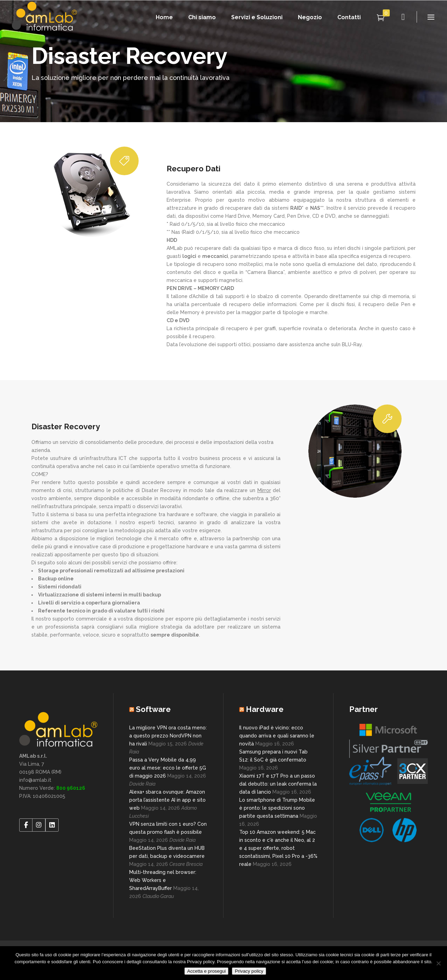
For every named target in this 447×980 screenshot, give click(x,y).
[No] (438, 963)
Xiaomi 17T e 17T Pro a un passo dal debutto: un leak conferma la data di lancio (278, 784)
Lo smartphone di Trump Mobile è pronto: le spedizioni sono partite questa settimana (277, 808)
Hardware (265, 709)
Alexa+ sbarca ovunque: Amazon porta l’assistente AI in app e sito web (167, 800)
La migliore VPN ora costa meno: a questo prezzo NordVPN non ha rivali (168, 736)
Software (153, 709)
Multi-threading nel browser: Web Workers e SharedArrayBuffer (163, 880)
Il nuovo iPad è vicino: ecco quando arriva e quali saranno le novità (277, 736)
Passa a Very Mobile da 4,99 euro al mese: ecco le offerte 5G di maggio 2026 (168, 768)
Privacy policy (249, 971)
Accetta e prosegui (206, 971)
